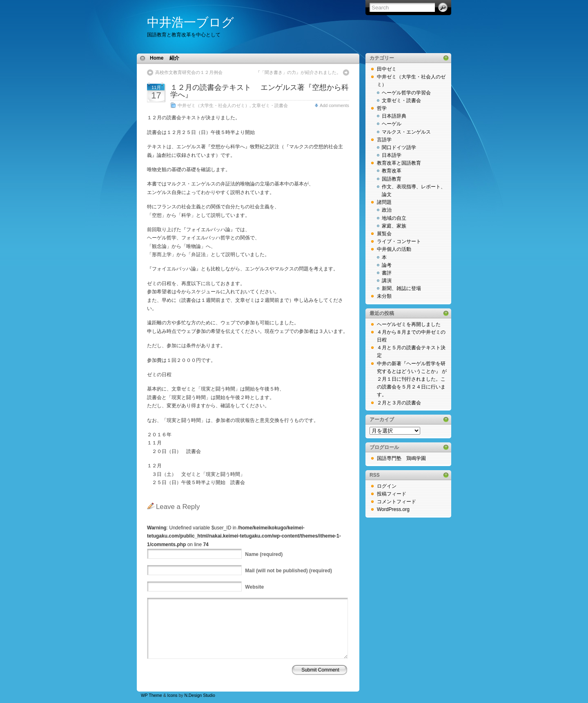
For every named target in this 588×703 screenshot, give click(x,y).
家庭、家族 (394, 226)
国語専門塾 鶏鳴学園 (401, 458)
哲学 (382, 108)
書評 (387, 273)
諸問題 (384, 202)
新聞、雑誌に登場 (401, 288)
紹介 (174, 58)
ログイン (387, 486)
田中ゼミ (387, 69)
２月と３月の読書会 (399, 403)
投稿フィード (392, 494)
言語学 (384, 140)
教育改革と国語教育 (399, 163)
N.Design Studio (199, 695)
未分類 (384, 296)
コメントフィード (396, 502)
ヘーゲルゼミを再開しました (409, 324)
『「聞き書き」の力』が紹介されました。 (298, 72)
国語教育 (392, 179)
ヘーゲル (392, 124)
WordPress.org (393, 509)
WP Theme (151, 695)
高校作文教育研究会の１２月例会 (189, 72)
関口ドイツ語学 (399, 147)
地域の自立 (394, 218)
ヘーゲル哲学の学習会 (406, 93)
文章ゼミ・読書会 (270, 105)
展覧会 (384, 234)
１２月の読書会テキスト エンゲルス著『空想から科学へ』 (259, 91)
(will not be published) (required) (288, 571)
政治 (387, 210)
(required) (264, 554)
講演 (387, 281)
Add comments (334, 105)
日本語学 (392, 155)
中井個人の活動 (394, 249)
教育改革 (392, 171)
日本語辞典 (394, 116)
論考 (387, 265)
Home (157, 58)
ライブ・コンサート (399, 241)
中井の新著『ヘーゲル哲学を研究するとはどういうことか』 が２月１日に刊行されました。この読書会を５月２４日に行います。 (412, 379)
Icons (173, 695)
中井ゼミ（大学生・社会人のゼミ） (214, 105)
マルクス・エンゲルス (406, 132)
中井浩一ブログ (190, 22)
